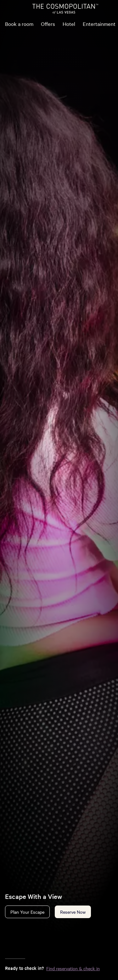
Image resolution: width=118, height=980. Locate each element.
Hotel (69, 24)
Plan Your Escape (27, 912)
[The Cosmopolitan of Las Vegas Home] (65, 9)
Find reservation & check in (73, 968)
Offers (48, 24)
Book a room (19, 24)
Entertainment (99, 24)
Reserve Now (73, 912)
